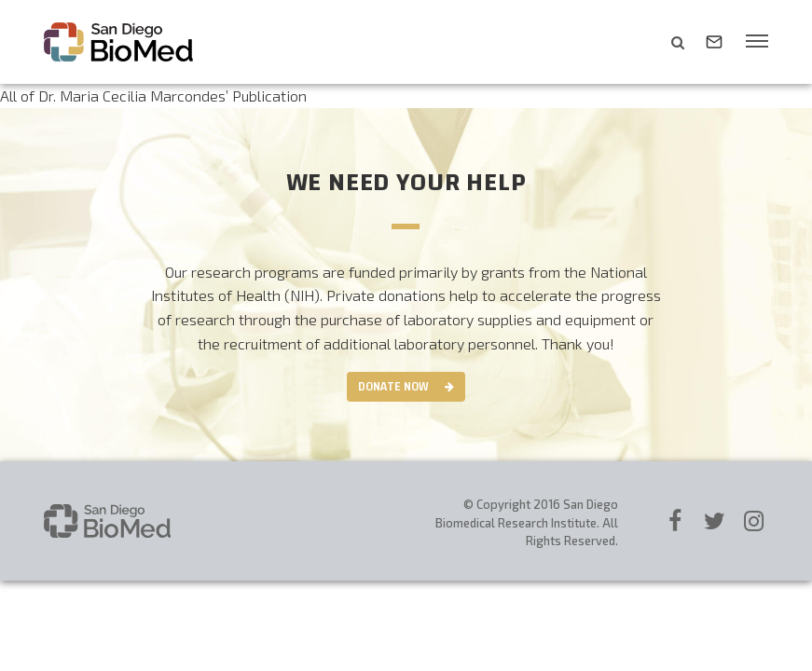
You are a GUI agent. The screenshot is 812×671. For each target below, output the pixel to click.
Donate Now (393, 387)
